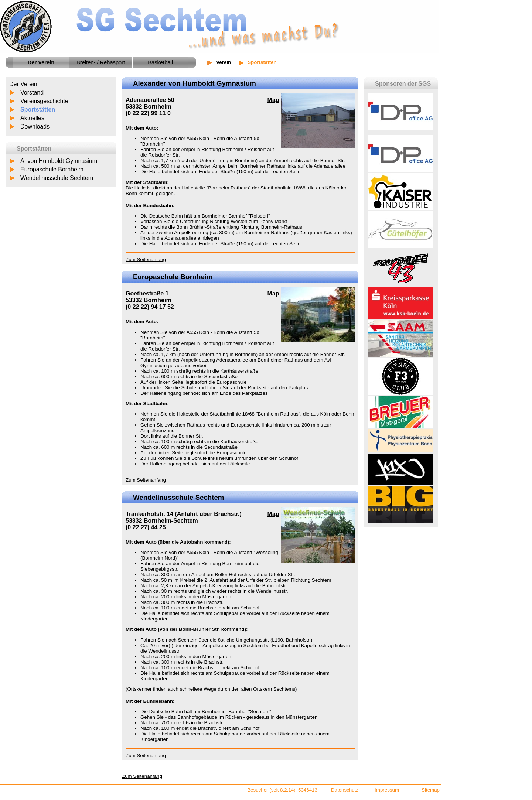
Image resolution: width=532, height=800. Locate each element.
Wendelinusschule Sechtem (57, 178)
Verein (224, 62)
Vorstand (32, 93)
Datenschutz (345, 790)
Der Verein (23, 84)
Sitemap (431, 790)
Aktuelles (32, 118)
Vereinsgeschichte (44, 101)
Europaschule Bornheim (52, 169)
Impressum (387, 790)
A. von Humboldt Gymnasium (59, 161)
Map (273, 100)
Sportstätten (38, 110)
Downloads (35, 127)
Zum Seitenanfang (146, 259)
